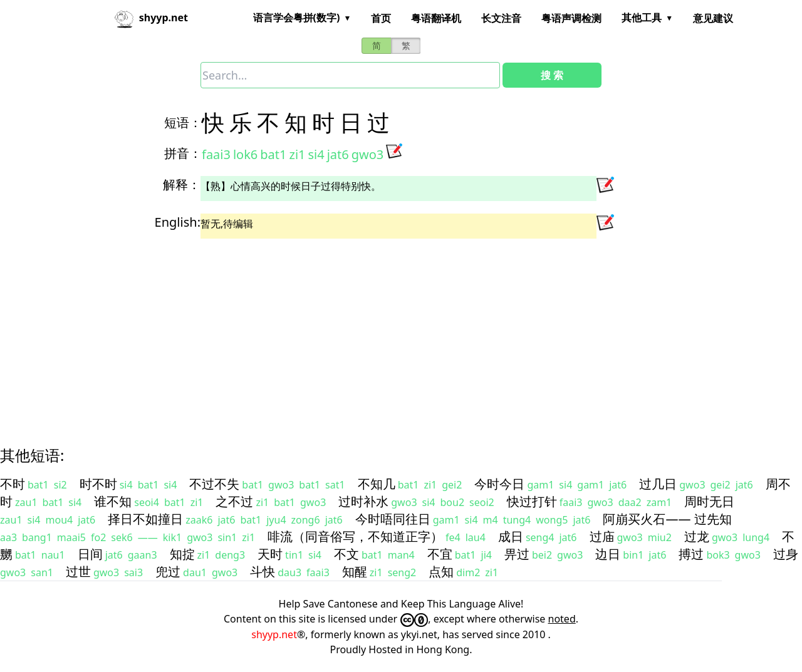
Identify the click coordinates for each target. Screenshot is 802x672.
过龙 (697, 536)
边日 (608, 554)
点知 (441, 571)
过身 (786, 554)
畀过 (517, 554)
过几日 (658, 484)
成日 (511, 536)
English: (178, 222)
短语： (183, 122)
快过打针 (532, 501)
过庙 (602, 536)
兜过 (168, 571)
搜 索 (552, 75)
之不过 (234, 501)
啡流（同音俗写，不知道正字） (355, 536)
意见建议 (713, 18)
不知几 (377, 484)
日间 (90, 554)
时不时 (98, 484)
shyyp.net (274, 634)
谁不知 (113, 501)
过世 (78, 571)
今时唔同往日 (393, 519)
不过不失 (214, 484)
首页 (381, 18)
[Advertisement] (378, 331)
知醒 (355, 571)
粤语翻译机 (436, 18)
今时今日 (499, 484)
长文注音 (501, 18)
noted (562, 619)
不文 (346, 554)
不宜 (440, 554)
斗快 (263, 571)
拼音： (183, 153)
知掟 (182, 554)
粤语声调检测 (571, 18)
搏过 (691, 554)
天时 (270, 554)
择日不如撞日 (145, 519)
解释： (182, 184)
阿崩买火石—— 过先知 (667, 519)
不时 (13, 484)
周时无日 (709, 501)
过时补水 (363, 501)
